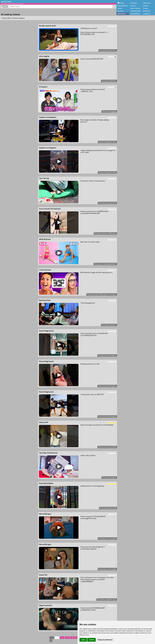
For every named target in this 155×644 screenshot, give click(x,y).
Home (122, 3)
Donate (146, 6)
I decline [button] (91, 640)
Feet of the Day (135, 8)
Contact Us (147, 14)
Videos (120, 8)
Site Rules (134, 3)
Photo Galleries (123, 6)
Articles (133, 6)
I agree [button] (83, 640)
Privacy (146, 8)
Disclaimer (147, 11)
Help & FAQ (147, 3)
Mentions (121, 11)
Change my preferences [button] (105, 640)
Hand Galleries (135, 14)
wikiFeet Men (121, 14)
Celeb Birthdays (135, 11)
